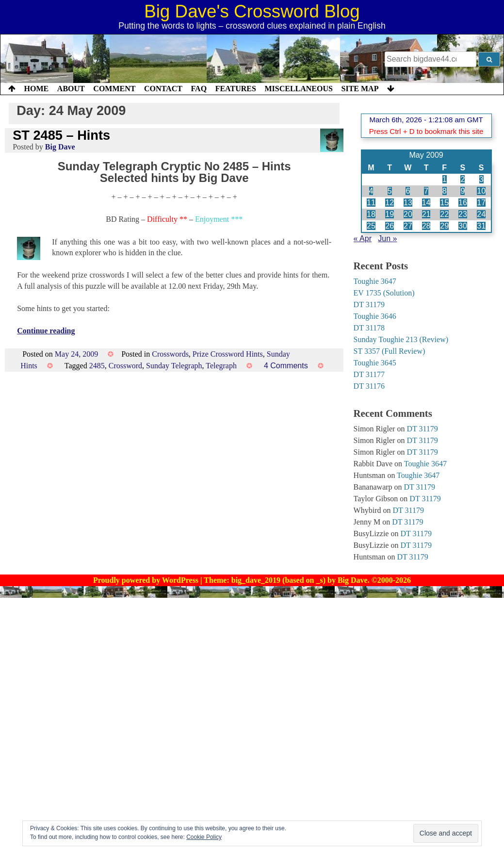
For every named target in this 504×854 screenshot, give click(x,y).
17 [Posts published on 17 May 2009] (481, 203)
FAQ (199, 89)
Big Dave (60, 147)
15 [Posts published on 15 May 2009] (444, 203)
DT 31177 (369, 374)
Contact (163, 89)
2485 (97, 366)
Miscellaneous (298, 89)
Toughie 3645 (375, 363)
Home (37, 89)
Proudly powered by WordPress (147, 580)
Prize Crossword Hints (228, 354)
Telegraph (221, 366)
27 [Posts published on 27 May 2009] (408, 226)
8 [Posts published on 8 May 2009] (445, 191)
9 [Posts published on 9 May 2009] (463, 191)
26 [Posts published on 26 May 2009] (390, 226)
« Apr (363, 238)
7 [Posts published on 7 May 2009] (426, 191)
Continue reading (46, 331)
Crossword (125, 366)
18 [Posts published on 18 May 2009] (371, 214)
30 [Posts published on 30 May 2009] (463, 226)
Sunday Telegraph (174, 366)
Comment (114, 89)
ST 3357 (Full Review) (390, 351)
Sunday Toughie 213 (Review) (401, 339)
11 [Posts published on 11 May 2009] (371, 203)
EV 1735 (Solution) (384, 293)
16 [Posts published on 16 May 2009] (463, 203)
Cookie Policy (204, 837)
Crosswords (170, 354)
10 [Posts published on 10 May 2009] (481, 191)
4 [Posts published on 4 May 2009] (371, 191)
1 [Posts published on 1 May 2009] (445, 179)
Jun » (387, 238)
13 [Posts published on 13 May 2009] (408, 203)
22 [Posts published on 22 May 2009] (444, 214)
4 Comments (286, 366)
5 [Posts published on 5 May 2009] (390, 191)
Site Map (360, 89)
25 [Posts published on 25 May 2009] (371, 226)
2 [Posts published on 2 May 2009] (463, 179)
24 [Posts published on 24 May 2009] (481, 214)
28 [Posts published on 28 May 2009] (426, 226)
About (71, 89)
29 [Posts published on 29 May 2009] (444, 226)
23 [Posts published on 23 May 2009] (463, 214)
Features (236, 89)
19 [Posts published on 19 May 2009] (390, 214)
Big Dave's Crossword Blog (252, 11)
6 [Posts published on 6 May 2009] (408, 191)
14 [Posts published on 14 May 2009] (426, 203)
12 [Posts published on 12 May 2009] (390, 203)
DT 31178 (369, 328)
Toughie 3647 (375, 281)
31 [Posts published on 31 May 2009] (481, 226)
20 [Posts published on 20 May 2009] (408, 214)
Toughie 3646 (375, 316)
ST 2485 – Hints (61, 135)
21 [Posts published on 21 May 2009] (426, 214)
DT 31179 (369, 304)
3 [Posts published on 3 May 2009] (481, 179)
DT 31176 (369, 386)
